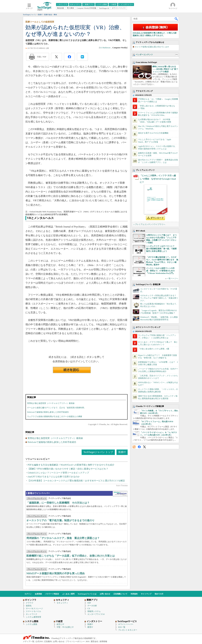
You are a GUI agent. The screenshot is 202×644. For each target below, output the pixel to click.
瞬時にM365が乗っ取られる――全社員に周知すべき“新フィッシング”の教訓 (165, 69)
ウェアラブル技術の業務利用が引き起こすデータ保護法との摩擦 (55, 417)
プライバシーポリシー (75, 641)
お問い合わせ (105, 594)
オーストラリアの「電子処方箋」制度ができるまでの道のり (60, 520)
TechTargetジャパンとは (87, 594)
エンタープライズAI (96, 614)
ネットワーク (32, 614)
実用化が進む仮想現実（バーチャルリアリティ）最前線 (51, 403)
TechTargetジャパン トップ (98, 452)
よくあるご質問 (68, 594)
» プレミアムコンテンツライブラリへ (149, 224)
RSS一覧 (122, 627)
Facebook (139, 447)
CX (89, 609)
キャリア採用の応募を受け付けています (152, 47)
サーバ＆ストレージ (34, 609)
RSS (134, 447)
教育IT (90, 627)
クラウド (30, 603)
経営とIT (60, 624)
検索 (176, 19)
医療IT (122, 452)
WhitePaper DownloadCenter (120, 494)
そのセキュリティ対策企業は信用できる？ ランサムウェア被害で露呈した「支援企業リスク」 (159, 298)
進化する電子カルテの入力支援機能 (153, 133)
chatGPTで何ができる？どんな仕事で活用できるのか (54, 477)
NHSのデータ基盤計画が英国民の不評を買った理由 (55, 573)
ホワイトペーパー (126, 624)
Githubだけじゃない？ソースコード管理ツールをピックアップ (58, 473)
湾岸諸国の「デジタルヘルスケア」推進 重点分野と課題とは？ (63, 538)
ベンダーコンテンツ (144, 55)
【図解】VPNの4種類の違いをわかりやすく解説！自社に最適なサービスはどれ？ (68, 469)
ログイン (28, 594)
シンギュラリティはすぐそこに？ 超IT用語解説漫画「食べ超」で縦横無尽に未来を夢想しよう (161, 249)
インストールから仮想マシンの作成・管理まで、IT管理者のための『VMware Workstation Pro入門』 (160, 271)
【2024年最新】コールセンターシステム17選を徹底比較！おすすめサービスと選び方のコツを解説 (76, 481)
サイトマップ (146, 594)
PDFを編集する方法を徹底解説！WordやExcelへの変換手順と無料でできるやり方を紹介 (71, 465)
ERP (89, 603)
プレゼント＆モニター (128, 630)
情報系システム (94, 611)
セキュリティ (62, 603)
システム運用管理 (33, 617)
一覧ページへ (172, 278)
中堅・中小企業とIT (65, 627)
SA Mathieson (105, 48)
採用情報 (103, 641)
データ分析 (92, 606)
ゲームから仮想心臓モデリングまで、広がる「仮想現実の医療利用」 (56, 408)
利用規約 (134, 594)
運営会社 (95, 641)
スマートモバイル (33, 611)
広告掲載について (120, 594)
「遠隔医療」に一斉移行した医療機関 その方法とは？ (58, 503)
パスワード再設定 (52, 594)
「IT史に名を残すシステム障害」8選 (154, 349)
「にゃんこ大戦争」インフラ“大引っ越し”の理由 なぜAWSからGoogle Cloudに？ (158, 179)
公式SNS (39, 641)
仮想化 (29, 606)
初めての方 (159, 594)
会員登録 (38, 594)
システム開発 (32, 624)
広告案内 (48, 641)
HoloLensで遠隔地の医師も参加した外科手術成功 (48, 412)
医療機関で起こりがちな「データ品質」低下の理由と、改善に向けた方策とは (71, 556)
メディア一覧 (29, 641)
